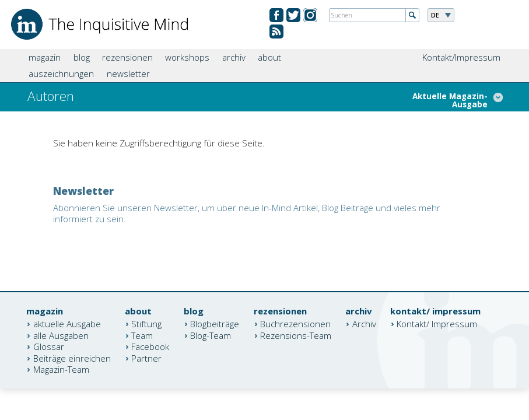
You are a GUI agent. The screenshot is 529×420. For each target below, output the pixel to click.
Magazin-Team (61, 369)
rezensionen (127, 57)
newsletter (128, 73)
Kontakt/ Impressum (437, 324)
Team (142, 335)
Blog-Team (211, 335)
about (269, 57)
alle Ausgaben (61, 335)
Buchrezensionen (295, 324)
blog (82, 57)
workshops (187, 57)
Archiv (364, 324)
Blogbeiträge (215, 324)
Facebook (150, 346)
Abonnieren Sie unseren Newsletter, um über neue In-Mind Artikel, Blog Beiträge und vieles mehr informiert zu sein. (247, 213)
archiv (234, 57)
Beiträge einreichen (72, 358)
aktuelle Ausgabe (67, 324)
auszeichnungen (61, 73)
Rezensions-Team (296, 335)
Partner (146, 358)
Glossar (49, 346)
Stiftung (146, 324)
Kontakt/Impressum (461, 57)
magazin (45, 57)
